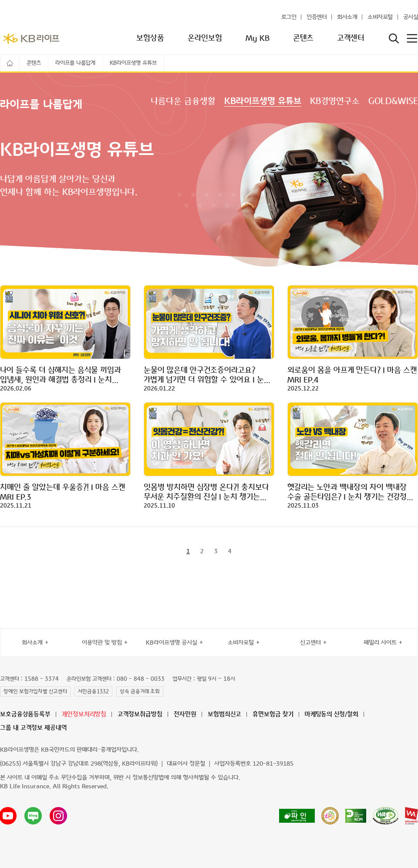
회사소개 (347, 17)
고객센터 (351, 38)
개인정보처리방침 (84, 715)
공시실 (411, 17)
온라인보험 (205, 38)
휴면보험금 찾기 (273, 715)
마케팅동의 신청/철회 (332, 715)
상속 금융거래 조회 (140, 692)
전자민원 (185, 715)
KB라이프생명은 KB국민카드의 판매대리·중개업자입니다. (69, 750)
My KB (258, 38)
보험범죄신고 (224, 715)
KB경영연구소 (335, 101)
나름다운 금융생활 (183, 101)
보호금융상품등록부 (25, 715)
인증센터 (317, 17)
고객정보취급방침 (140, 715)
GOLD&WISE (393, 101)
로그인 (289, 17)
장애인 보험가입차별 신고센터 (35, 692)
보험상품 (150, 38)
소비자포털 (380, 17)
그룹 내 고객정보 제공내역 (34, 728)
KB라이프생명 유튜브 (263, 101)
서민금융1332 (93, 692)
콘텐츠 (303, 38)
